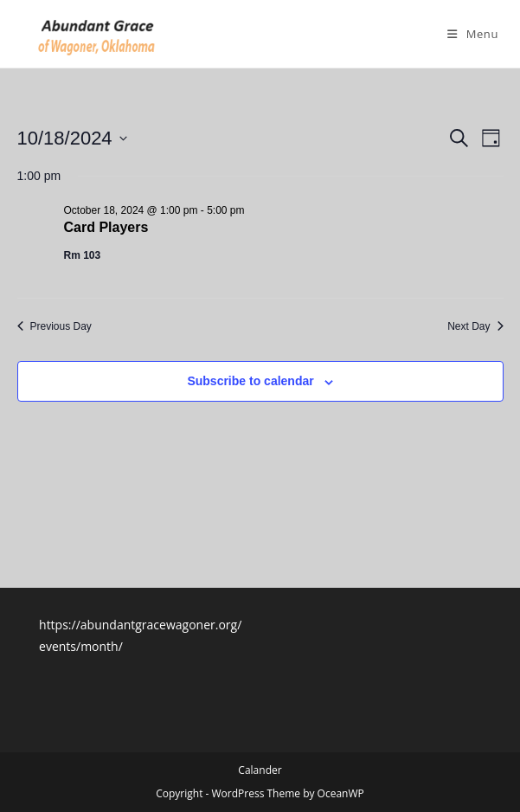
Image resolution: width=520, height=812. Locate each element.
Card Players (106, 227)
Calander (260, 770)
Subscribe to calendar (250, 381)
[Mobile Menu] (473, 34)
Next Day (475, 326)
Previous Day (55, 326)
